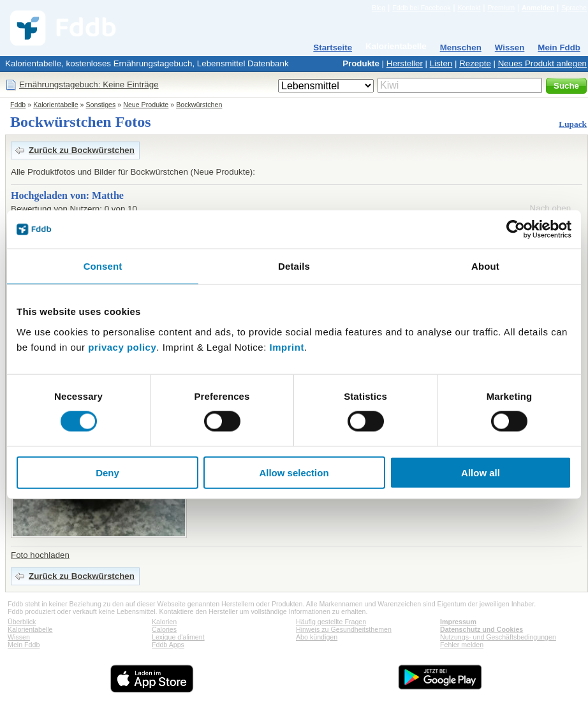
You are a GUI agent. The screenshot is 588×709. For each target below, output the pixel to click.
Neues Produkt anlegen (542, 63)
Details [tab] (294, 266)
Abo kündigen (317, 637)
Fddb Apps (168, 645)
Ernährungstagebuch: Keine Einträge (89, 84)
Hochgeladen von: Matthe (67, 195)
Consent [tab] (103, 266)
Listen (441, 63)
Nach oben (550, 208)
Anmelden (538, 8)
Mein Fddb (559, 48)
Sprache (574, 8)
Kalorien (164, 622)
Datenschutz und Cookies (481, 629)
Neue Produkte (146, 105)
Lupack (573, 124)
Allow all (481, 472)
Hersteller (405, 63)
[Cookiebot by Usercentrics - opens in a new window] (516, 230)
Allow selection (294, 472)
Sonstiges (101, 105)
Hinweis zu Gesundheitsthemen (344, 629)
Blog (379, 8)
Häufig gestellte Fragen (331, 622)
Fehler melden (462, 645)
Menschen (461, 48)
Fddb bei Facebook (421, 8)
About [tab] (485, 266)
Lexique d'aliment (178, 637)
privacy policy (122, 347)
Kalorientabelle (396, 46)
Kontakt (469, 8)
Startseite (333, 48)
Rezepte (475, 63)
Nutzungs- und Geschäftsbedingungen (498, 637)
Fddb (18, 105)
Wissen (510, 48)
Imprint (287, 347)
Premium (501, 8)
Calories (164, 629)
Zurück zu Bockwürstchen (82, 150)
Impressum (458, 622)
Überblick (22, 622)
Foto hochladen (40, 555)
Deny (107, 472)
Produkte (361, 63)
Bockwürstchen (199, 105)
